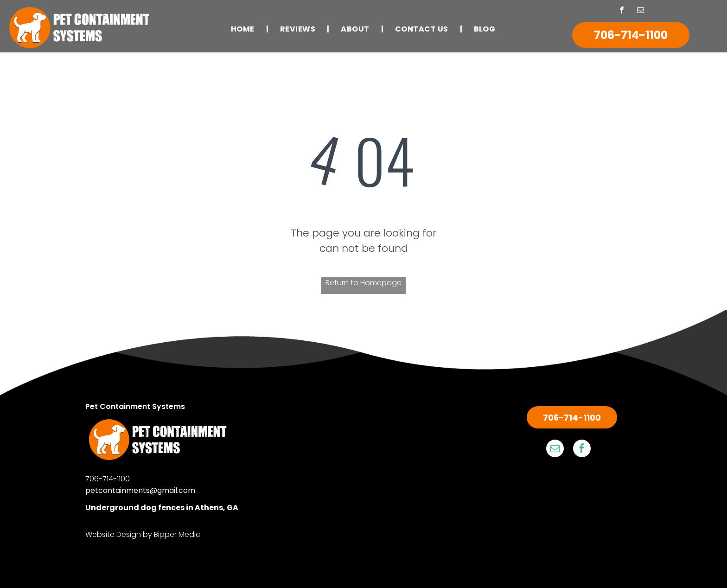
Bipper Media (177, 534)
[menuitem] (244, 29)
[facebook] (622, 11)
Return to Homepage (363, 283)
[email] (641, 11)
